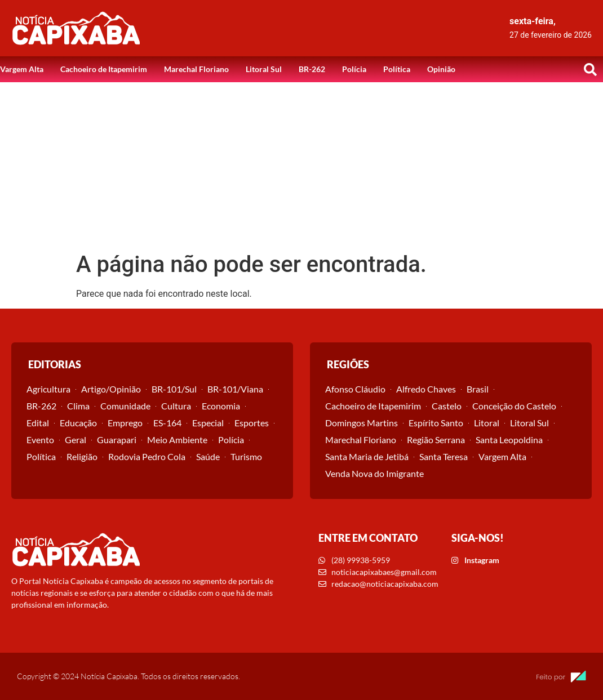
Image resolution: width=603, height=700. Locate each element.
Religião (82, 456)
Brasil (478, 389)
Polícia (354, 69)
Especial (208, 423)
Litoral (487, 423)
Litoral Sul (264, 69)
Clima (78, 406)
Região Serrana (436, 440)
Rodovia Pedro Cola (147, 456)
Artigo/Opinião (111, 389)
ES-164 (167, 423)
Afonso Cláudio (355, 389)
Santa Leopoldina (509, 440)
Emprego (125, 423)
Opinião (441, 69)
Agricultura (48, 389)
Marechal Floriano (196, 69)
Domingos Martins (362, 423)
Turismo (246, 456)
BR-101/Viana (235, 389)
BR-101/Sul (174, 389)
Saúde (208, 456)
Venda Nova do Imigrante (374, 473)
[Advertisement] (301, 167)
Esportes (252, 423)
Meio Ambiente (177, 440)
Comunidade (125, 406)
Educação (78, 423)
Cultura (176, 406)
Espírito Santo (436, 423)
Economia (221, 406)
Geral (76, 440)
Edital (38, 423)
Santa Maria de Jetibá (367, 456)
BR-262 (312, 69)
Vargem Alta (22, 69)
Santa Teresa (444, 456)
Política (397, 69)
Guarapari (117, 440)
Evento (40, 440)
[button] (590, 69)
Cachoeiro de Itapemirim (104, 69)
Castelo (447, 406)
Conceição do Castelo (514, 406)
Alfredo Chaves (426, 389)
